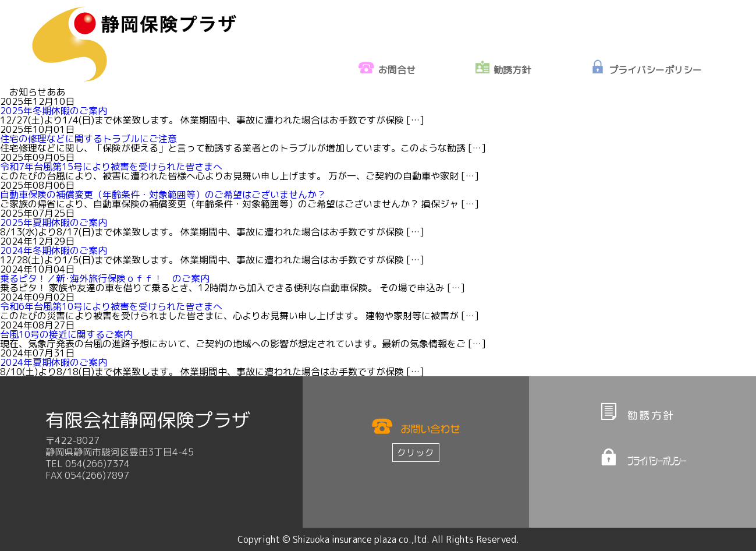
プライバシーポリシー (655, 70)
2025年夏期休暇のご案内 (54, 222)
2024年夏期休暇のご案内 (54, 362)
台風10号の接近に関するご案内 (66, 334)
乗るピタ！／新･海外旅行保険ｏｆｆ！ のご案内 (105, 278)
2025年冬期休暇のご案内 (54, 111)
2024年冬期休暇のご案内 (54, 250)
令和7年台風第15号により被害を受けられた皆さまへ (111, 167)
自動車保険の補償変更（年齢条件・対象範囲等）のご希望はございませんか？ (163, 195)
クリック (416, 453)
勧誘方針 (512, 70)
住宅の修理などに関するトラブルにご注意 (88, 139)
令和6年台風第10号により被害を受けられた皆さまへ (111, 306)
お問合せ (397, 70)
